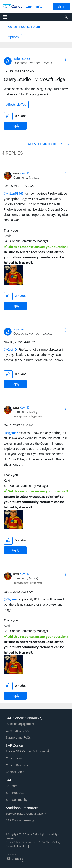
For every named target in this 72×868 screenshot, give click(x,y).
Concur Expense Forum (24, 27)
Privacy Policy (13, 842)
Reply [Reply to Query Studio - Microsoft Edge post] (15, 126)
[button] (65, 59)
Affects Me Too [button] (16, 105)
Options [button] (13, 37)
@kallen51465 (14, 193)
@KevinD (10, 350)
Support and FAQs (18, 737)
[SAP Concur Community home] (13, 6)
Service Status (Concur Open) (26, 814)
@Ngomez (11, 433)
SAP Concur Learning (20, 820)
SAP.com (12, 786)
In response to (28, 416)
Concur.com (14, 758)
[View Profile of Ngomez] (19, 329)
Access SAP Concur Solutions (28, 751)
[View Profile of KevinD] (24, 173)
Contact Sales (15, 772)
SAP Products (15, 793)
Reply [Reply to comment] (15, 306)
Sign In (61, 7)
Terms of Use (29, 842)
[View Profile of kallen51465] (22, 59)
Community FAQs (17, 731)
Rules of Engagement (20, 724)
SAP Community (17, 800)
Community (34, 7)
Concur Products (17, 765)
